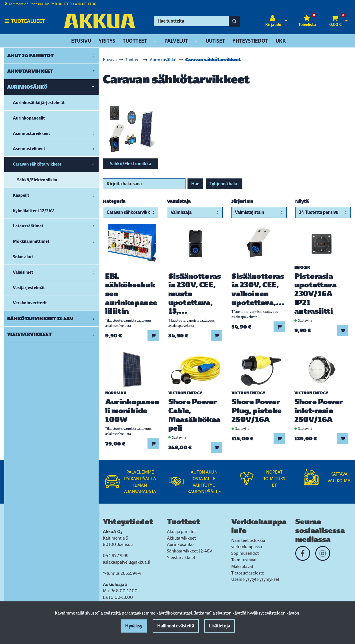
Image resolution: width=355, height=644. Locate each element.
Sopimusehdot (245, 553)
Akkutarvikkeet (181, 538)
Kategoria (114, 201)
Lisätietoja (220, 626)
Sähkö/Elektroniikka (131, 164)
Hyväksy (134, 626)
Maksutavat (242, 566)
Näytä (302, 201)
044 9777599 (116, 555)
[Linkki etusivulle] (99, 21)
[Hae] (191, 21)
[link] (94, 55)
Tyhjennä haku (224, 184)
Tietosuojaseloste (248, 573)
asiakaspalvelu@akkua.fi (127, 562)
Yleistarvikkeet (181, 557)
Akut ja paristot (181, 531)
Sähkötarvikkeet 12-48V (190, 551)
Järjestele (242, 201)
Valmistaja (179, 201)
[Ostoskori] (335, 21)
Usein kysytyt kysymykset (255, 579)
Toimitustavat (244, 560)
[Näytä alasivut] (155, 41)
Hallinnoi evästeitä (176, 626)
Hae (195, 184)
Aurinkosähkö (180, 544)
